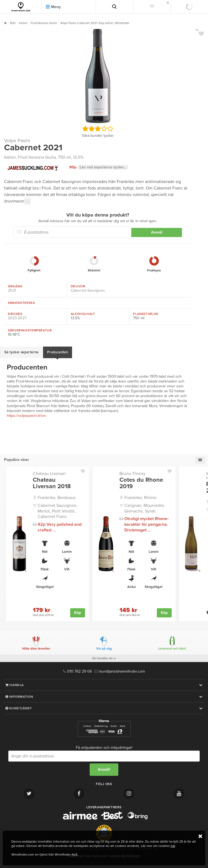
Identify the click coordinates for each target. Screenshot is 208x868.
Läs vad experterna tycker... (103, 167)
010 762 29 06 (77, 671)
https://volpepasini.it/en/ (27, 416)
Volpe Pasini (17, 141)
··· (27, 201)
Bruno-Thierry (132, 474)
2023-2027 (17, 318)
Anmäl (157, 232)
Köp (78, 613)
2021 (12, 290)
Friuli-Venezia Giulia (37, 157)
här (173, 846)
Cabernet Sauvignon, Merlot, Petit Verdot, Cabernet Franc (58, 511)
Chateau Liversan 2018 (52, 483)
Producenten (58, 352)
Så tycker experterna (22, 352)
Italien (10, 157)
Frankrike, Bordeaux (57, 498)
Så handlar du (104, 658)
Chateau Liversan (49, 474)
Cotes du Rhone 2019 (141, 483)
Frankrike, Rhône (140, 498)
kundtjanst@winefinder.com (120, 671)
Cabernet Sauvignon (88, 290)
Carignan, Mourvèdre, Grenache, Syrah (145, 508)
